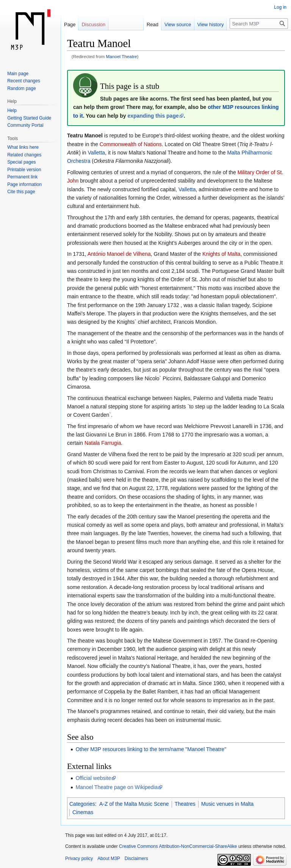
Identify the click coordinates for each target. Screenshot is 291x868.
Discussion (93, 24)
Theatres (185, 804)
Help (12, 110)
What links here (23, 147)
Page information (24, 184)
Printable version (24, 170)
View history (211, 24)
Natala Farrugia (103, 443)
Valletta (96, 153)
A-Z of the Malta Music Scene (134, 804)
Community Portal (25, 125)
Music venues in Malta (228, 804)
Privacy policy (79, 859)
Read (153, 24)
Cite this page (21, 192)
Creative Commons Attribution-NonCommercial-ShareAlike (178, 846)
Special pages (21, 162)
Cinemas (83, 812)
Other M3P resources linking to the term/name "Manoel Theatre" (151, 749)
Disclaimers (136, 859)
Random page (21, 88)
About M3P (109, 859)
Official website (93, 778)
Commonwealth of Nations (131, 144)
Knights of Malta (221, 254)
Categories (82, 804)
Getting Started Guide (29, 118)
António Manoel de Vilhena (119, 254)
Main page (18, 74)
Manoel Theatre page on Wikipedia (117, 787)
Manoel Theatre (122, 56)
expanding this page (153, 116)
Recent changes (24, 81)
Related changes (24, 155)
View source (178, 24)
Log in (280, 7)
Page (70, 24)
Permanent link (22, 177)
